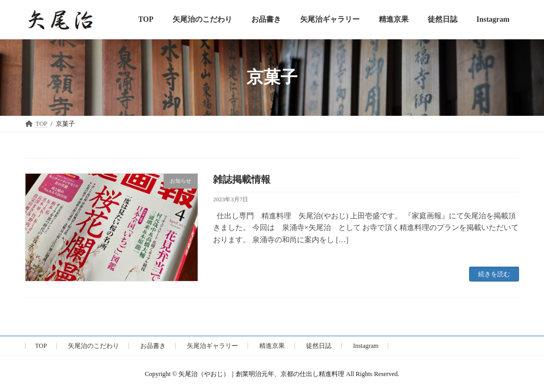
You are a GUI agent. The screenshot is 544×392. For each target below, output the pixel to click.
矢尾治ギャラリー (212, 346)
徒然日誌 (319, 346)
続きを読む (494, 274)
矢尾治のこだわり (93, 346)
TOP (41, 346)
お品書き (153, 346)
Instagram (365, 346)
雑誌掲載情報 (242, 180)
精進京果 (272, 346)
